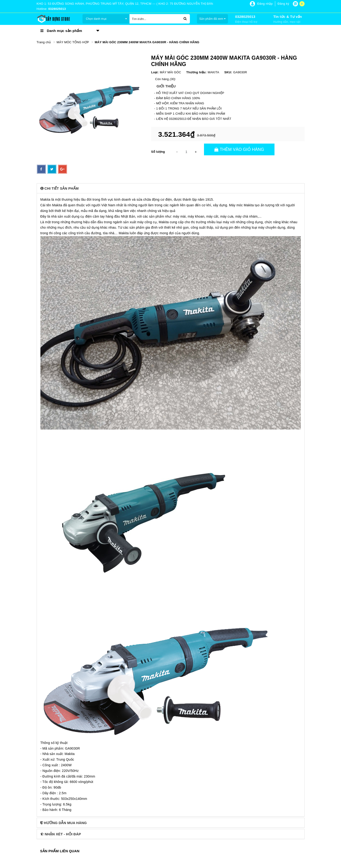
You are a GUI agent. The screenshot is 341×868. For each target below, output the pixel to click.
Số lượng (158, 152)
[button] (171, 188)
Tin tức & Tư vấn (288, 17)
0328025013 (245, 17)
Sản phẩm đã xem (213, 19)
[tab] (171, 188)
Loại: (155, 72)
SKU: (228, 72)
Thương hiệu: (196, 72)
